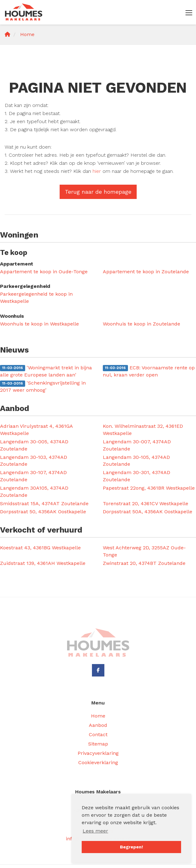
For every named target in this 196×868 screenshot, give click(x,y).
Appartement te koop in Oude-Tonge (44, 272)
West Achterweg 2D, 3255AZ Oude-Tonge (144, 551)
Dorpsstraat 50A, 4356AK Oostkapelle (148, 512)
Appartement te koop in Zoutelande (146, 272)
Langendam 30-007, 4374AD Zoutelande (137, 445)
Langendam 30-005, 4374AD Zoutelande (34, 445)
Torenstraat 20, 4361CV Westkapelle (146, 503)
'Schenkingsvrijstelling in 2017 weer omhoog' (43, 386)
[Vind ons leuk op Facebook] (98, 670)
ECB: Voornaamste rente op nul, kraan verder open (149, 371)
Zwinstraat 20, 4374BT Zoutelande (144, 563)
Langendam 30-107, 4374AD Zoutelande (33, 476)
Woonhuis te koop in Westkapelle (39, 324)
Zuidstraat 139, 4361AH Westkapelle (43, 563)
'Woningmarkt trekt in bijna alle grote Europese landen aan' (46, 371)
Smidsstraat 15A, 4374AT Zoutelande (44, 503)
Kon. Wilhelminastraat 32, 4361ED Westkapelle (143, 430)
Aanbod (98, 725)
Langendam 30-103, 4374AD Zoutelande (34, 461)
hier (97, 171)
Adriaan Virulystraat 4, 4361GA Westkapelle (36, 430)
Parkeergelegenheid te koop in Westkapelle (36, 298)
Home (98, 716)
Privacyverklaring (98, 753)
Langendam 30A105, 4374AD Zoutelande (34, 492)
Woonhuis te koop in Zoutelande (141, 324)
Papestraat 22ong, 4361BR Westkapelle (149, 488)
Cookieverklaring (98, 762)
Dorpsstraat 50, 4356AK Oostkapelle (43, 512)
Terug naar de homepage (98, 192)
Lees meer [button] (95, 831)
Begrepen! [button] (131, 847)
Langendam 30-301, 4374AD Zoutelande (137, 476)
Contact (98, 734)
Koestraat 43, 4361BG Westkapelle (40, 548)
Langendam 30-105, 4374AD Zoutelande (136, 461)
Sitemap (98, 744)
